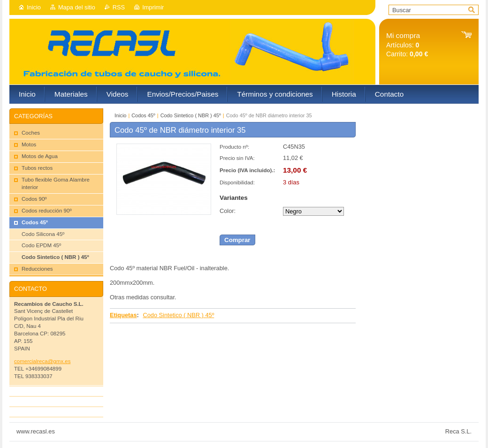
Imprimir (153, 7)
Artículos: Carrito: (407, 45)
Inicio (34, 7)
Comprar (237, 240)
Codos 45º (143, 115)
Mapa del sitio (77, 7)
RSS (119, 7)
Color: (228, 211)
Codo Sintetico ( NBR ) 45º (191, 115)
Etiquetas (123, 315)
